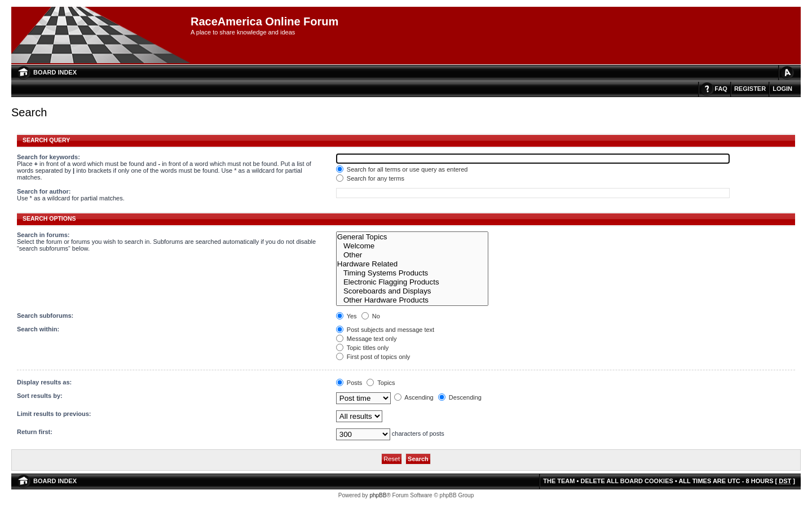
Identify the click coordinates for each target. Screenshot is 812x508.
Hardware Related (412, 264)
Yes (347, 316)
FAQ (721, 89)
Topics (381, 383)
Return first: (35, 432)
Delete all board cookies (626, 481)
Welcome (412, 246)
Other (412, 255)
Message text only (367, 339)
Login (782, 89)
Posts (349, 383)
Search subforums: (45, 316)
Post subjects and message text (385, 330)
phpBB (378, 495)
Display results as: (44, 382)
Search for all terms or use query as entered (402, 169)
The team (559, 481)
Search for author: (44, 191)
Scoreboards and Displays (412, 291)
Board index (55, 72)
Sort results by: (40, 396)
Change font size (787, 73)
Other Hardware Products (412, 300)
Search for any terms (370, 178)
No (371, 316)
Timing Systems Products (412, 273)
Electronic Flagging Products (412, 282)
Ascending (414, 397)
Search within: (38, 329)
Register (750, 89)
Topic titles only (362, 348)
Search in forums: (43, 235)
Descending (460, 397)
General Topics (412, 237)
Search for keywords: (48, 157)
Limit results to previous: (54, 414)
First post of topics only (373, 357)
